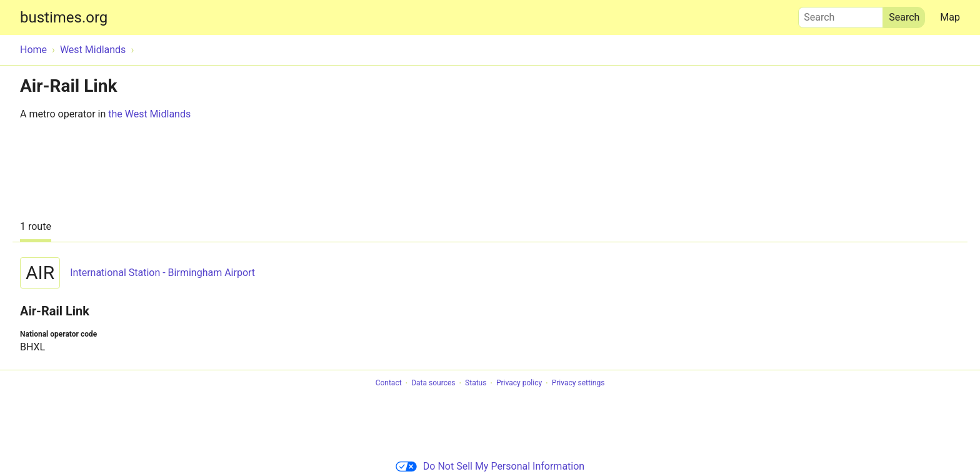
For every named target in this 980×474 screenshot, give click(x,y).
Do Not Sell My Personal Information (490, 466)
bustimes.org (64, 17)
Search (841, 14)
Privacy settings (578, 383)
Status (476, 383)
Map (950, 17)
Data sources (433, 383)
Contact (389, 383)
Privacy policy (519, 383)
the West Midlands (149, 114)
